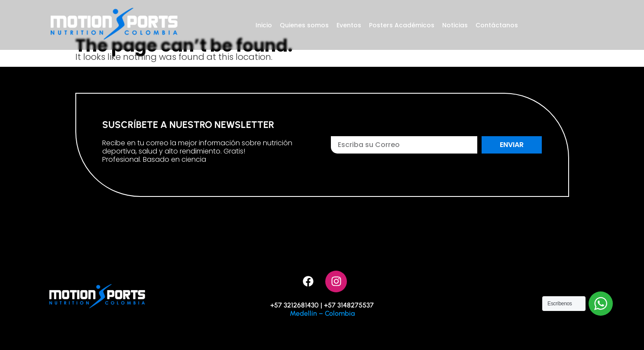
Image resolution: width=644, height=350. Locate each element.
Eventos (349, 25)
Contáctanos (497, 25)
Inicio (264, 25)
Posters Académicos (402, 25)
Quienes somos (304, 25)
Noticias (455, 25)
